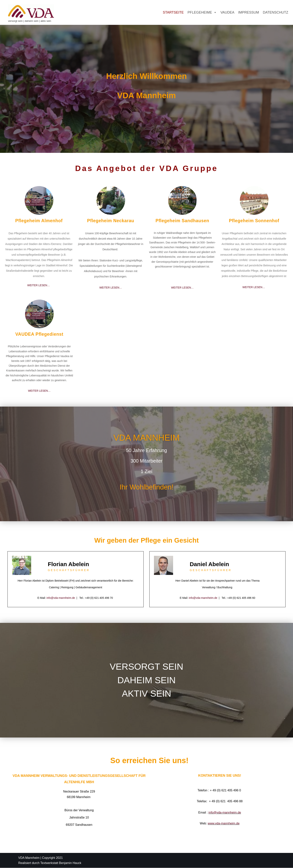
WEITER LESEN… (39, 285)
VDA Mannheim (29, 858)
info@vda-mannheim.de (61, 598)
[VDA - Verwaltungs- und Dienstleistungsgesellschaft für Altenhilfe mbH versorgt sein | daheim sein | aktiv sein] (31, 14)
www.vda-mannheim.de (224, 824)
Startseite (173, 12)
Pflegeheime (202, 12)
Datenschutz (276, 12)
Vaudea (227, 12)
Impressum (249, 12)
